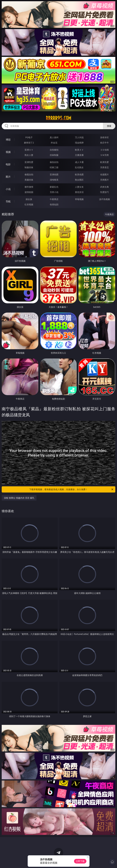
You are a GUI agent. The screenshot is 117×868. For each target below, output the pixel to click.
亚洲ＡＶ (29, 150)
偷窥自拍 (29, 174)
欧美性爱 (104, 162)
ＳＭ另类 (104, 155)
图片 (8, 177)
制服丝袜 (29, 167)
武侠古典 (104, 187)
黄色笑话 (79, 192)
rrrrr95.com (58, 118)
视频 (8, 152)
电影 (8, 164)
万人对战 (79, 137)
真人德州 (54, 137)
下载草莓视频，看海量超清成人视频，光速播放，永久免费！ (71, 489)
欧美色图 (79, 174)
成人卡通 (79, 162)
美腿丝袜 (29, 180)
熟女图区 (79, 180)
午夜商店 (54, 199)
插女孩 (29, 199)
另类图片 (104, 180)
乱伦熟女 (79, 167)
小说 (8, 189)
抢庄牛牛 (104, 143)
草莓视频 (79, 199)
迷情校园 (29, 192)
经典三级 (54, 167)
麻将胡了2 (29, 143)
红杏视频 (29, 204)
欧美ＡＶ (79, 150)
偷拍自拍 (54, 162)
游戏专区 (104, 137)
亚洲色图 (54, 174)
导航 (8, 201)
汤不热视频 (104, 199)
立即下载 (80, 861)
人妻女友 (79, 187)
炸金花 (54, 143)
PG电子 (29, 137)
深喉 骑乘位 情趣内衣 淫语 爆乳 (19, 498)
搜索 (109, 126)
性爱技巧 (104, 192)
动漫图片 (104, 174)
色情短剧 (54, 204)
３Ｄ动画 (104, 150)
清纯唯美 (54, 180)
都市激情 (29, 187)
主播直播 (79, 155)
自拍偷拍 (54, 150)
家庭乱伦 (54, 187)
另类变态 (104, 167)
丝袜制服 (54, 155)
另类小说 (54, 192)
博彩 (8, 140)
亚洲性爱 (29, 162)
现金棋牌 (79, 143)
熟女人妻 (29, 155)
